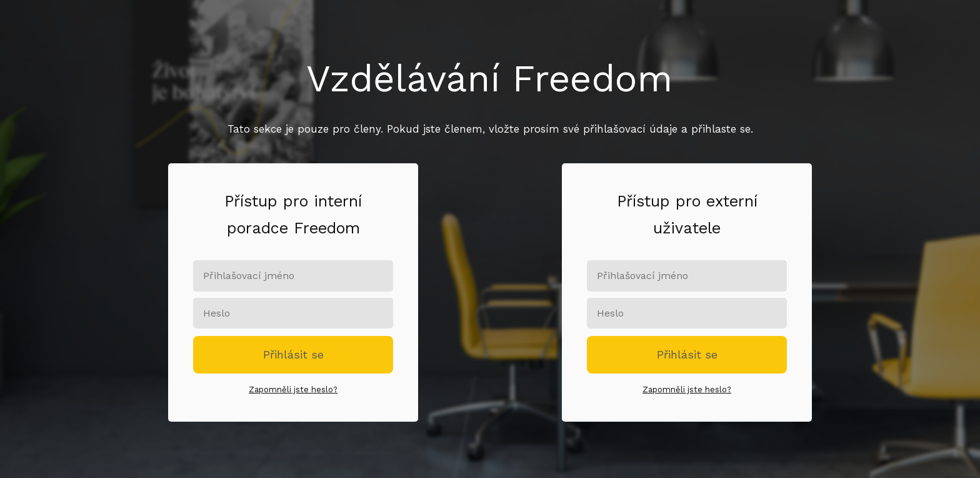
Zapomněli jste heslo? (293, 389)
